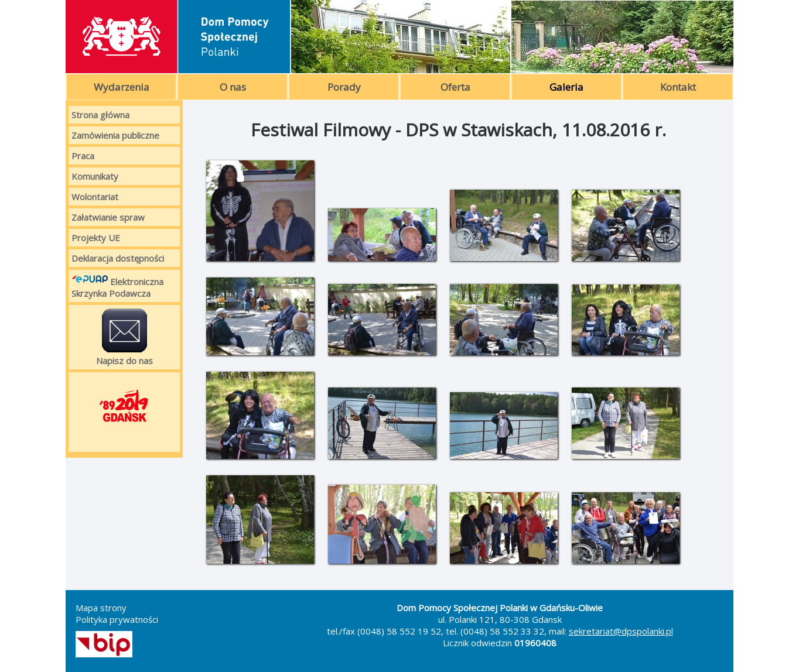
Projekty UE (96, 238)
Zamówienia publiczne (115, 135)
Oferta (455, 87)
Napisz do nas (124, 337)
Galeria (566, 87)
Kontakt (678, 87)
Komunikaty (95, 176)
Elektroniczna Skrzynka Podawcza (117, 286)
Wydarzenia (122, 87)
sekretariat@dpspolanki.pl (621, 631)
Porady (344, 87)
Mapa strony (101, 608)
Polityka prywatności (117, 619)
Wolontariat (95, 197)
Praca (83, 156)
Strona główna (100, 115)
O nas (233, 87)
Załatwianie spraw (108, 217)
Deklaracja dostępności (118, 258)
